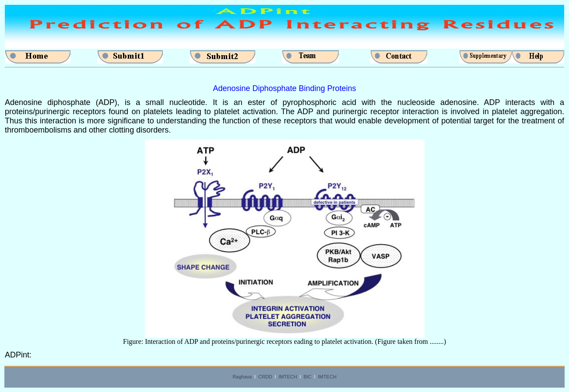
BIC (307, 377)
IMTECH (288, 377)
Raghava (242, 377)
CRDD (265, 377)
